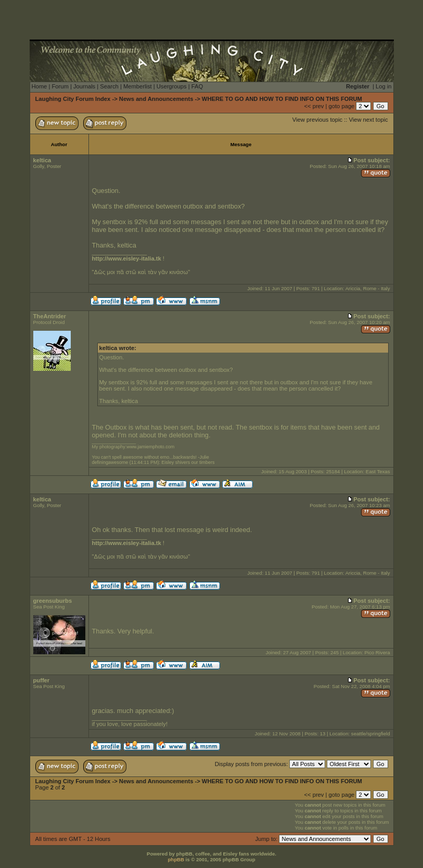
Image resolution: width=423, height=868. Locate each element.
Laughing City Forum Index (73, 99)
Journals (84, 86)
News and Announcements (156, 99)
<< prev (314, 106)
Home (40, 86)
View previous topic (317, 120)
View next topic (368, 120)
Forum (60, 86)
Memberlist (138, 86)
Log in (383, 86)
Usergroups (172, 86)
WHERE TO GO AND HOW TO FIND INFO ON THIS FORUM (282, 99)
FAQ (197, 86)
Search (109, 86)
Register (358, 86)
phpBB (176, 859)
